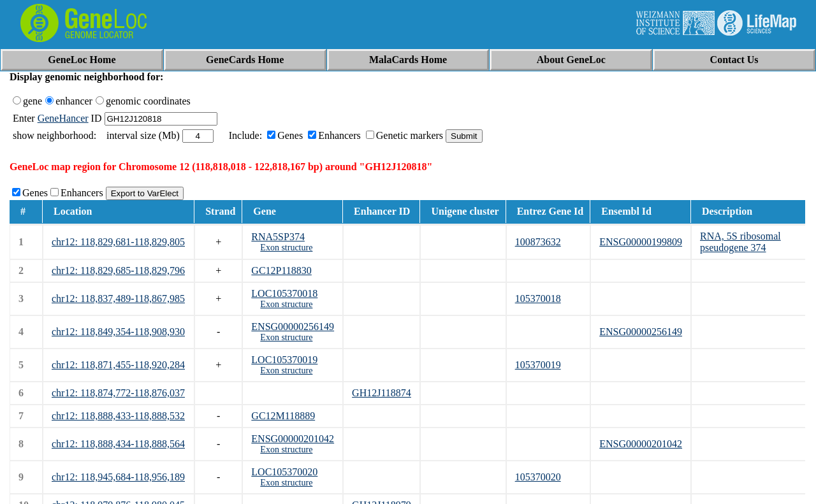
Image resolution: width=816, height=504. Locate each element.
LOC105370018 (284, 293)
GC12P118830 (281, 270)
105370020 (538, 477)
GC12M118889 (283, 416)
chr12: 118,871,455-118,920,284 (118, 365)
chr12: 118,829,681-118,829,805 (118, 242)
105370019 (538, 365)
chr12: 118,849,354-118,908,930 (118, 332)
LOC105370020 (284, 472)
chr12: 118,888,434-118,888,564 (118, 444)
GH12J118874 (382, 393)
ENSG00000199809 (641, 242)
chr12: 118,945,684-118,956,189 (118, 477)
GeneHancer (63, 118)
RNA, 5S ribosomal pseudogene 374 (740, 242)
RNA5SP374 (278, 237)
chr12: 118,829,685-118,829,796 (118, 270)
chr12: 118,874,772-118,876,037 (118, 393)
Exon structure (286, 248)
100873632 (538, 242)
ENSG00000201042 (293, 439)
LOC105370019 (284, 360)
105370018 (538, 299)
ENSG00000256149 (293, 327)
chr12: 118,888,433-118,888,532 (118, 416)
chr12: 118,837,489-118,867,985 (118, 299)
